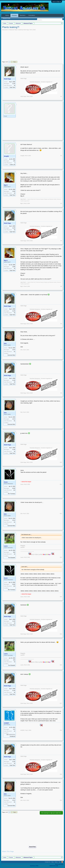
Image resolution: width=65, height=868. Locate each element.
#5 (61, 286)
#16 (61, 665)
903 (14, 552)
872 (14, 729)
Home (7, 15)
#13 (61, 557)
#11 (61, 484)
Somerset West (11, 355)
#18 (61, 730)
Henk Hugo (26, 30)
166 (14, 161)
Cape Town (12, 87)
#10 (61, 462)
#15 (61, 634)
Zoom (6, 482)
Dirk (5, 344)
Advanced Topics (13, 30)
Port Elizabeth (12, 558)
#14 (61, 597)
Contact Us (48, 862)
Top (60, 862)
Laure (6, 546)
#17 (61, 703)
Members (23, 15)
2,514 (14, 350)
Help (53, 862)
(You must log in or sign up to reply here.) (51, 813)
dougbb (6, 156)
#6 (61, 324)
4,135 (14, 84)
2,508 (14, 191)
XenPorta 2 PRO (34, 866)
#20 (61, 800)
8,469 (14, 488)
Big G (6, 185)
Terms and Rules (59, 864)
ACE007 (6, 723)
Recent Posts (32, 847)
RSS (62, 862)
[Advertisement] (33, 46)
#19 (61, 774)
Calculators (32, 15)
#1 (61, 96)
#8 (61, 393)
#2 (61, 156)
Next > (15, 62)
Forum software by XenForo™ (16, 866)
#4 (61, 241)
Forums (14, 15)
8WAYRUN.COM (54, 866)
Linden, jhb (12, 165)
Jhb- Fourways (11, 494)
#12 (61, 514)
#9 (61, 412)
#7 (61, 350)
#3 (61, 203)
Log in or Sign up (57, 2)
